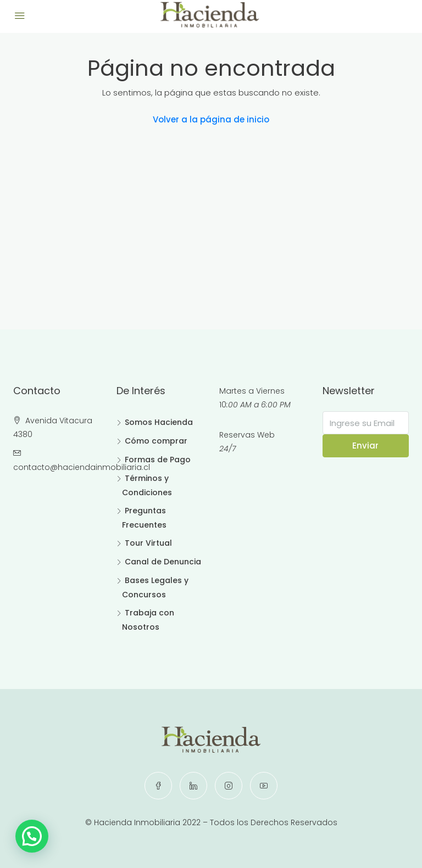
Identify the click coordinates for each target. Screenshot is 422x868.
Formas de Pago (158, 460)
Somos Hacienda (159, 422)
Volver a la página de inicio (211, 119)
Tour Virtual (148, 543)
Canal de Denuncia (163, 562)
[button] (34, 835)
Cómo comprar (156, 441)
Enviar (365, 446)
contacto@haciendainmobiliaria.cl (82, 467)
